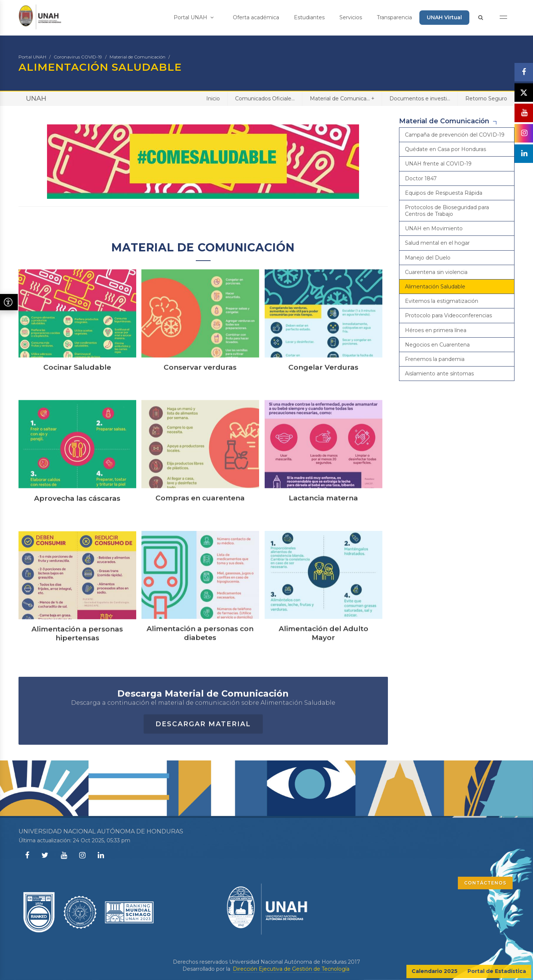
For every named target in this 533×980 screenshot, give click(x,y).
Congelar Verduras (323, 397)
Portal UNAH (194, 17)
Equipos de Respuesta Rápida (444, 193)
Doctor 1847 (421, 178)
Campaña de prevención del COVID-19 (455, 135)
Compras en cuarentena (200, 528)
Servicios (351, 17)
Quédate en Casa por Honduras (445, 149)
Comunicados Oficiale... (265, 98)
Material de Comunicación (138, 57)
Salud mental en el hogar (437, 243)
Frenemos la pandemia (435, 359)
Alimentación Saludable (435, 287)
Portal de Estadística (497, 971)
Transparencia (394, 17)
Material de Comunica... (342, 98)
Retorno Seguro (486, 98)
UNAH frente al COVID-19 (438, 164)
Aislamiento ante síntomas (439, 374)
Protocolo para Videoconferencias (448, 315)
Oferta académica (256, 17)
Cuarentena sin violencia (436, 272)
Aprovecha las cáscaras (77, 528)
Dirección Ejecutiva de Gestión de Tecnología (291, 969)
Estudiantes (309, 17)
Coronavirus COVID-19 (78, 57)
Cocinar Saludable (77, 397)
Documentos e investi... (420, 98)
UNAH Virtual (444, 17)
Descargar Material (203, 754)
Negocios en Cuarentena (437, 345)
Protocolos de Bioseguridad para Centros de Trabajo (447, 211)
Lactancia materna (323, 528)
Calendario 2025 (435, 971)
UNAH (36, 98)
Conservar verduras (200, 397)
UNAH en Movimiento (434, 228)
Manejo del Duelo (428, 258)
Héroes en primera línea (436, 330)
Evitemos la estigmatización (442, 301)
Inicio (213, 98)
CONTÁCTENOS (485, 883)
